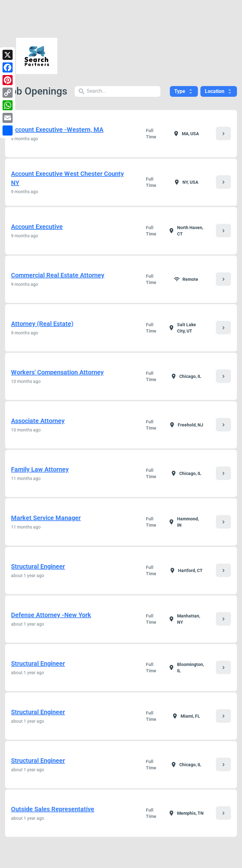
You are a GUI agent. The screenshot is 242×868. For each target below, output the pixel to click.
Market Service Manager (46, 518)
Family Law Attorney (40, 469)
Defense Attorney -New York (51, 615)
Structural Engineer (38, 566)
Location (219, 91)
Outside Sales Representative (53, 809)
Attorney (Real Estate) (42, 324)
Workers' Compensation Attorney (57, 372)
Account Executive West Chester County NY (67, 178)
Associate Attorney (38, 421)
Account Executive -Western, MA (57, 130)
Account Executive (37, 227)
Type (184, 91)
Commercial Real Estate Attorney (58, 275)
